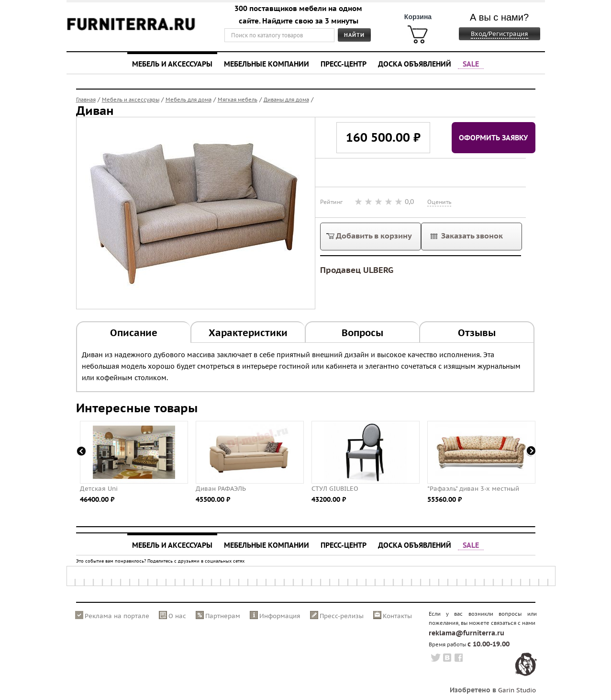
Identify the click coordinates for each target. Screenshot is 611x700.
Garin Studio (517, 690)
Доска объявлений (415, 64)
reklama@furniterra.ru (467, 633)
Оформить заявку (493, 137)
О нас (177, 616)
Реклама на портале (117, 616)
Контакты (397, 616)
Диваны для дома (286, 100)
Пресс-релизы (342, 616)
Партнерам (223, 616)
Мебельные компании (267, 64)
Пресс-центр (344, 64)
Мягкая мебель (238, 100)
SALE (471, 64)
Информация (280, 616)
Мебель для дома (189, 100)
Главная (86, 100)
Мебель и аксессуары (172, 64)
